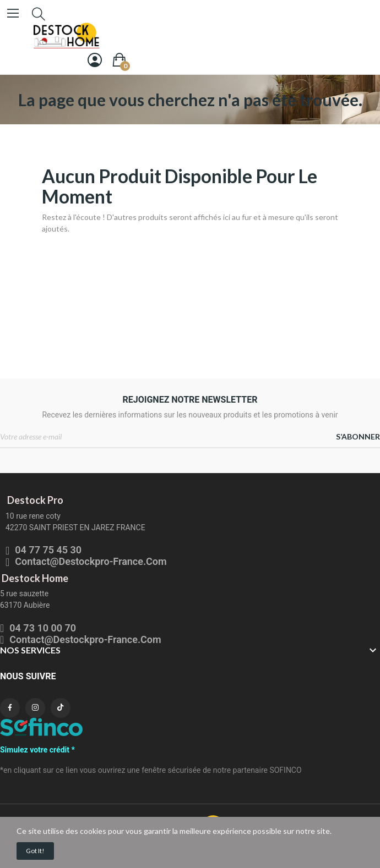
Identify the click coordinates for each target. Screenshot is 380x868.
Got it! (35, 851)
